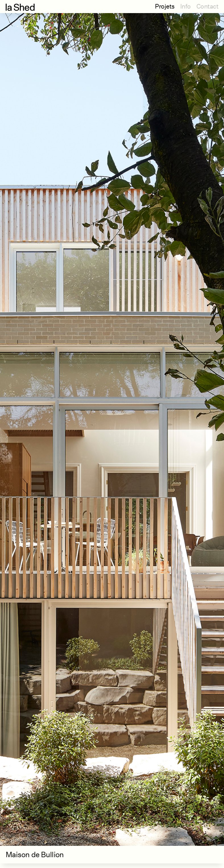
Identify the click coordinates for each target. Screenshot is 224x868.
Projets (165, 6)
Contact (208, 6)
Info (185, 6)
